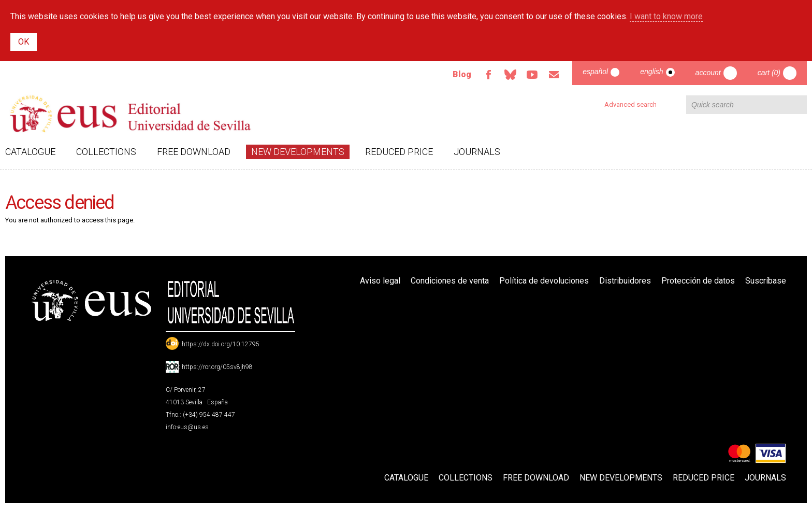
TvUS (532, 75)
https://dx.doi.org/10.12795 (221, 344)
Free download (194, 152)
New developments (298, 152)
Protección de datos (698, 281)
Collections (106, 152)
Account (708, 73)
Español (595, 72)
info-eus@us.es (187, 427)
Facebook (488, 75)
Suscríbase (766, 281)
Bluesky (510, 75)
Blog (462, 74)
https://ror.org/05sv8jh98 (217, 367)
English (651, 72)
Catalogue (30, 152)
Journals (477, 152)
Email (554, 75)
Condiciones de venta (450, 281)
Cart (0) (769, 73)
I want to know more (666, 16)
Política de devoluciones (544, 281)
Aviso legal (380, 281)
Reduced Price (399, 152)
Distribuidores (625, 281)
